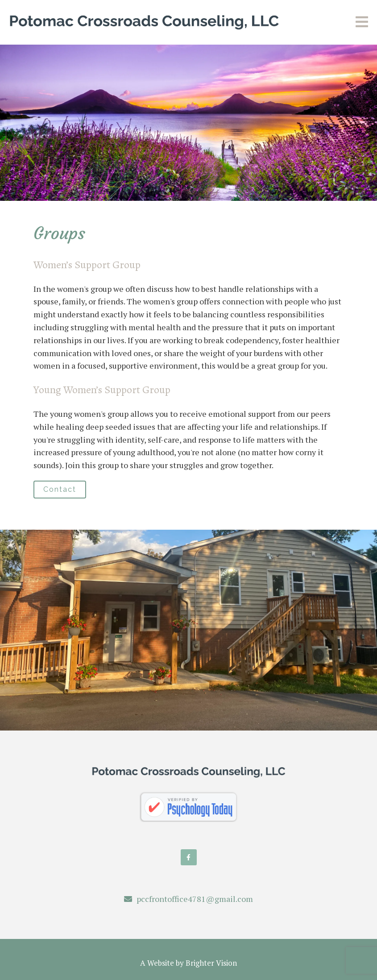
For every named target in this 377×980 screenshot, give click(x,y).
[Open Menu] (362, 23)
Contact (60, 489)
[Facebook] (189, 857)
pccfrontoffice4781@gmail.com (195, 899)
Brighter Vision (211, 963)
